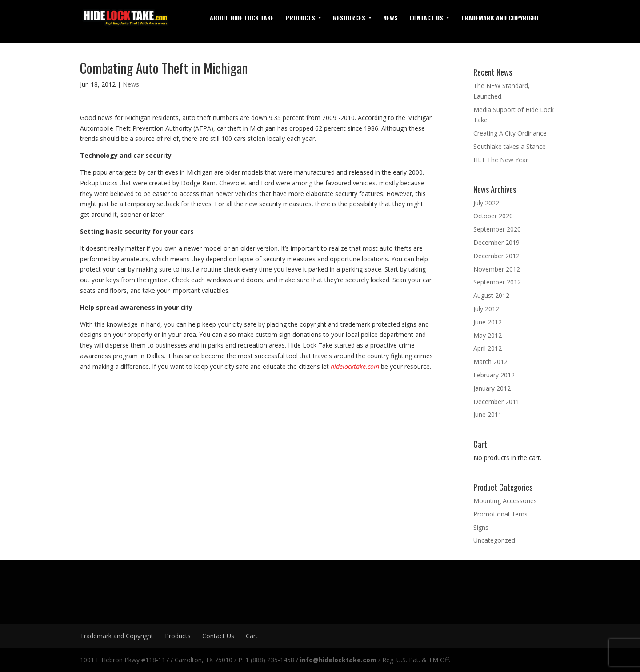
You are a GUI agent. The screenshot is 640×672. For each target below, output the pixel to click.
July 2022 (486, 203)
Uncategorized (494, 540)
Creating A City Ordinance (510, 133)
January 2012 (492, 388)
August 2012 (491, 295)
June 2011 (488, 414)
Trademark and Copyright (500, 18)
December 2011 (496, 402)
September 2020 (497, 229)
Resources (349, 18)
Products (300, 18)
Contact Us (426, 18)
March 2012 (490, 362)
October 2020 (493, 216)
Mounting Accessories (505, 501)
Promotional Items (500, 514)
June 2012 (488, 322)
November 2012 (497, 269)
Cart (252, 636)
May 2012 (488, 335)
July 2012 (486, 309)
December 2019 (496, 242)
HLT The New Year (501, 160)
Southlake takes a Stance (510, 146)
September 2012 (497, 282)
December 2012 (496, 256)
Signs (481, 527)
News (390, 18)
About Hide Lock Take (242, 18)
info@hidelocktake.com (338, 660)
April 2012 (488, 348)
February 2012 (494, 375)
